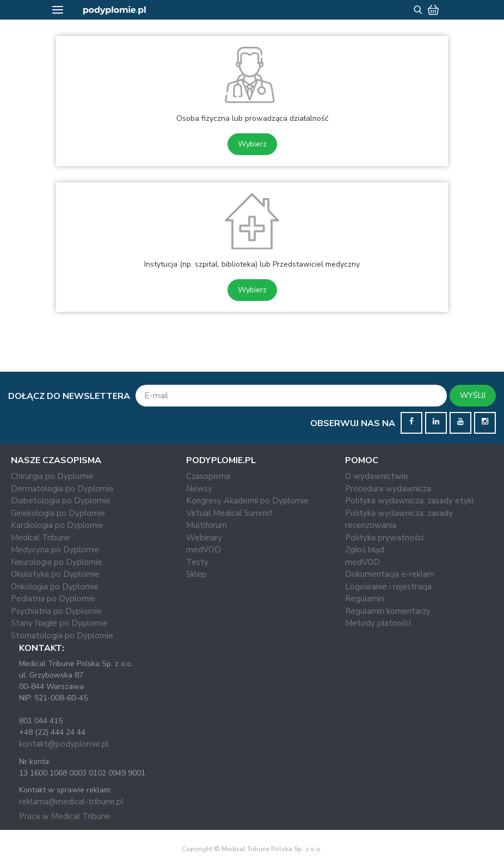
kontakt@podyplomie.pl (64, 744)
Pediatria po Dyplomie (53, 599)
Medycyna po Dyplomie (55, 550)
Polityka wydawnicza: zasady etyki (409, 501)
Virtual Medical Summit (229, 513)
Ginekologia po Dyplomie (58, 513)
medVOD (204, 550)
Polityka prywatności (384, 538)
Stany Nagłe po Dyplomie (59, 623)
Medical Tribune (41, 538)
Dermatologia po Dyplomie (62, 489)
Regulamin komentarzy (388, 611)
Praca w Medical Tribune (65, 816)
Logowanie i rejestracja (388, 587)
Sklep (196, 574)
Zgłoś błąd (365, 550)
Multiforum (207, 525)
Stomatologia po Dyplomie (62, 636)
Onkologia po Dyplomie (55, 587)
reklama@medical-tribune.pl (71, 802)
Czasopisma (208, 476)
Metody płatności (378, 623)
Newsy (199, 489)
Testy (197, 562)
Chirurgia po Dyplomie (52, 476)
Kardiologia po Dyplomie (57, 525)
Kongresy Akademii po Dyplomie (247, 501)
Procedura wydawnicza (388, 489)
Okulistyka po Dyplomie (55, 574)
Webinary (204, 538)
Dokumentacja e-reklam (390, 574)
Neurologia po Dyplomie (57, 562)
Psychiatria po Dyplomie (56, 611)
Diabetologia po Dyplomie (61, 501)
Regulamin (365, 599)
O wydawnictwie (377, 476)
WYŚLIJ (473, 395)
